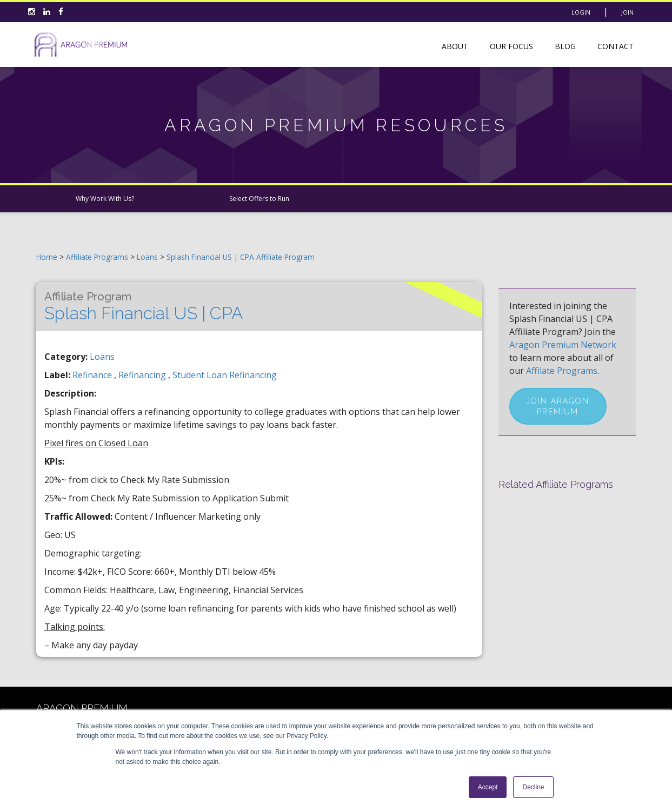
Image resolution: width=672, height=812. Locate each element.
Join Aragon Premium (558, 406)
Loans (148, 257)
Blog (565, 46)
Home (47, 257)
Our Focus (511, 46)
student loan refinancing (225, 375)
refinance (93, 375)
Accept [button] (488, 787)
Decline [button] (533, 787)
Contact (616, 46)
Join (627, 12)
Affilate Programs (562, 371)
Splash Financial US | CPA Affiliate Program (241, 257)
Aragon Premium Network (563, 345)
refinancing (143, 375)
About (455, 46)
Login (581, 12)
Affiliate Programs (97, 257)
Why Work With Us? (105, 199)
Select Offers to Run (259, 199)
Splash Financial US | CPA (144, 306)
